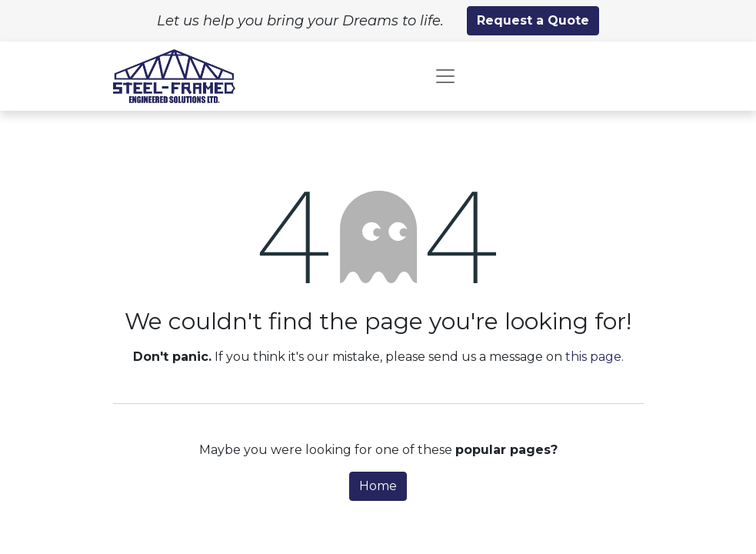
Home (378, 486)
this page (593, 357)
